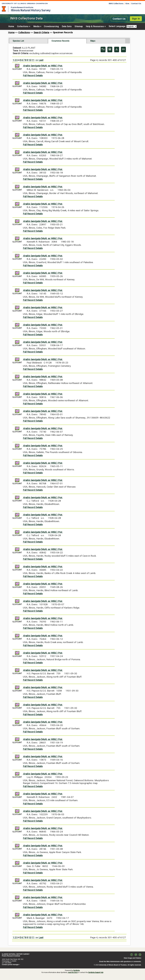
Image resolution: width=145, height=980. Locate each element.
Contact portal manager (10, 965)
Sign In (136, 19)
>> (37, 60)
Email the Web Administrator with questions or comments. (120, 962)
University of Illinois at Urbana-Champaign (4, 9)
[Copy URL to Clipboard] (123, 49)
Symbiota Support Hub (96, 972)
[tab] (29, 41)
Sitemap (79, 27)
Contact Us (136, 3)
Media (36, 27)
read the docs (73, 972)
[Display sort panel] (103, 49)
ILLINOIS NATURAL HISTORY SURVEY (16, 954)
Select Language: (118, 26)
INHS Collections (116, 3)
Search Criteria (41, 32)
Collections (23, 27)
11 (33, 60)
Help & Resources (95, 27)
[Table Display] (110, 49)
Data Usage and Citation (133, 958)
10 (30, 60)
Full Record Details (33, 76)
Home (11, 27)
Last (41, 60)
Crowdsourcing (51, 27)
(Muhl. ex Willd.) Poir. (43, 66)
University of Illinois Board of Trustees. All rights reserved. (120, 965)
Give (127, 3)
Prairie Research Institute (22, 7)
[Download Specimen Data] (117, 49)
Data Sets (67, 27)
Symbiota (76, 970)
